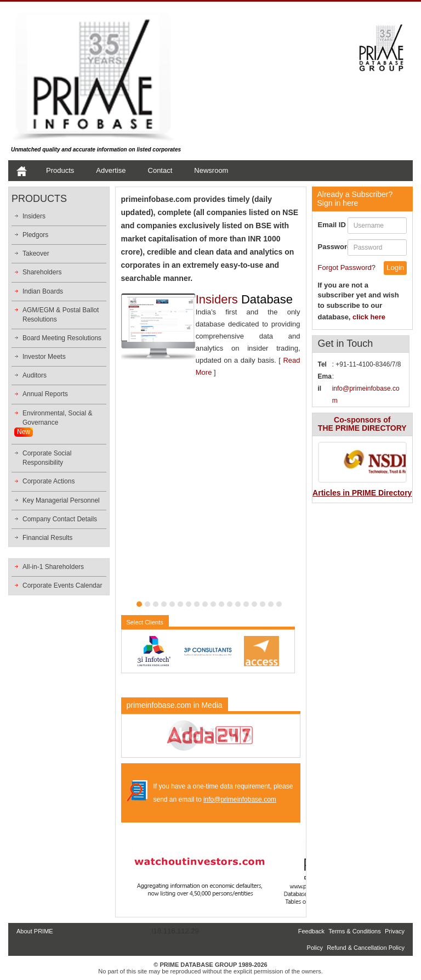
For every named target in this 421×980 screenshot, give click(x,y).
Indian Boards (43, 291)
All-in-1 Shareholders (53, 567)
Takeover (36, 254)
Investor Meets (44, 357)
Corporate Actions (49, 481)
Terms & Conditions (354, 931)
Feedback (311, 931)
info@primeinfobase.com (240, 799)
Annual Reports (45, 394)
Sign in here (355, 198)
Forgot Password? (347, 267)
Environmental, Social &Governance (57, 418)
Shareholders (42, 272)
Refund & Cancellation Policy (366, 948)
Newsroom (211, 170)
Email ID (332, 225)
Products (60, 170)
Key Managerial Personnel (61, 500)
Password (333, 247)
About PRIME (35, 931)
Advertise (111, 170)
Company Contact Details (60, 519)
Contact (160, 170)
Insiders (34, 216)
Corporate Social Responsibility (47, 458)
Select (145, 622)
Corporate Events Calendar (62, 585)
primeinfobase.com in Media (175, 705)
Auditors (35, 375)
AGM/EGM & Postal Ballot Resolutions (61, 315)
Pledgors (35, 235)
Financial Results (47, 538)
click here (369, 317)
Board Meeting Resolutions (62, 338)
